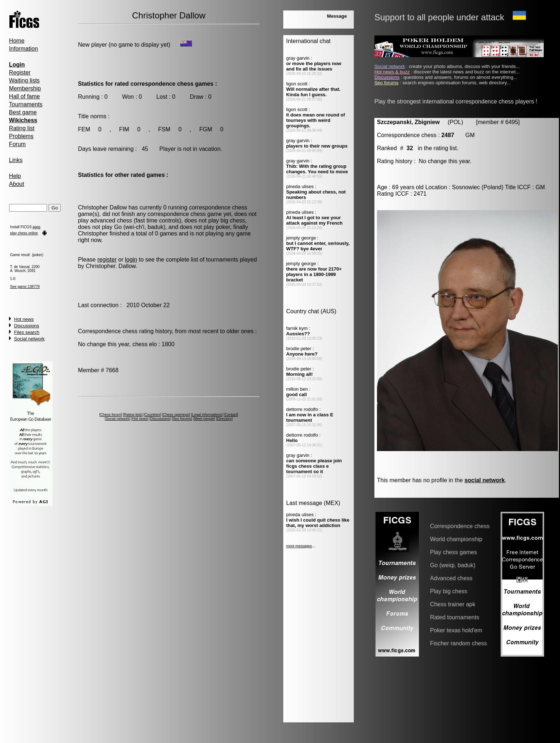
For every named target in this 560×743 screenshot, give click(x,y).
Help (15, 176)
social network (485, 480)
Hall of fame (24, 96)
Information (24, 49)
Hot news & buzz (392, 72)
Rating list (22, 128)
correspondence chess (218, 207)
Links (16, 160)
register (107, 260)
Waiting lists (24, 80)
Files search (27, 332)
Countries (152, 415)
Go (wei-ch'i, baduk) (140, 227)
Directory (224, 419)
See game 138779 (25, 287)
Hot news (24, 319)
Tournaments (26, 104)
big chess (233, 220)
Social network (29, 339)
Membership (25, 88)
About (17, 184)
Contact (231, 415)
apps (37, 227)
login (131, 260)
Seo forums (182, 419)
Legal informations (207, 415)
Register (20, 73)
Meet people (204, 419)
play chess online (24, 233)
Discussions (27, 326)
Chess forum (111, 415)
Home (17, 41)
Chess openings (176, 415)
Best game (23, 112)
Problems (21, 136)
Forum (17, 144)
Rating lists (133, 415)
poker (223, 227)
